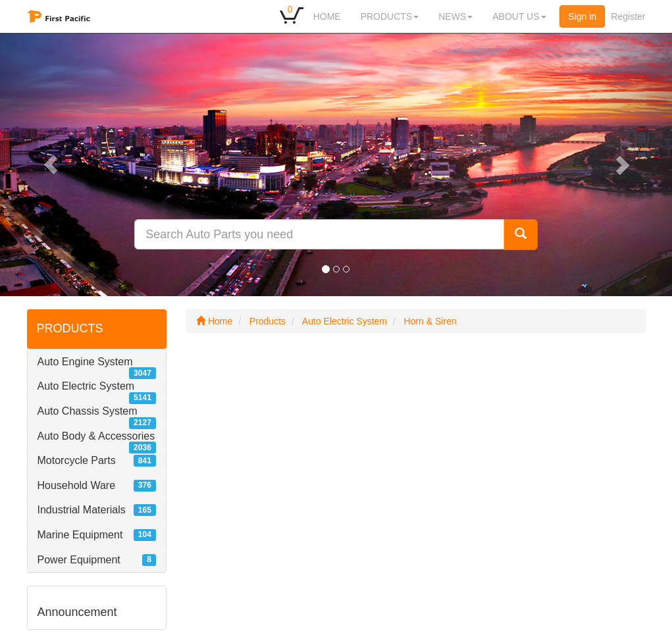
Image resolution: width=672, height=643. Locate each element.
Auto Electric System (86, 386)
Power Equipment (79, 560)
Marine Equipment (80, 535)
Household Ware (77, 485)
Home (214, 321)
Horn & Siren (430, 321)
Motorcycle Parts (77, 460)
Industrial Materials (82, 510)
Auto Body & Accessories (96, 436)
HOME (327, 16)
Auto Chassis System (88, 411)
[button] (50, 165)
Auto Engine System (85, 362)
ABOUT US (519, 16)
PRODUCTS (390, 16)
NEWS (455, 16)
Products (268, 321)
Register (628, 16)
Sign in (582, 16)
